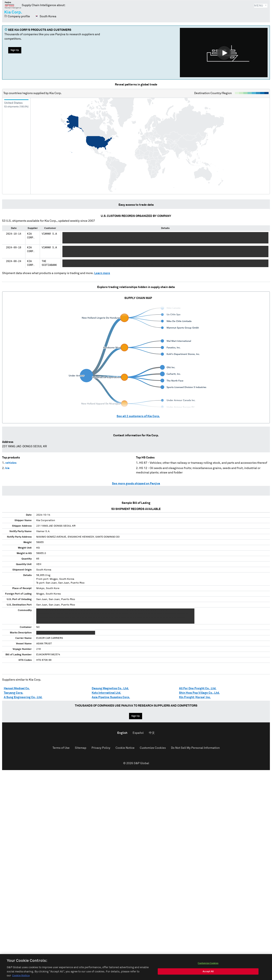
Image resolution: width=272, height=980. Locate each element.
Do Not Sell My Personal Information (195, 748)
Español (138, 733)
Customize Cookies (153, 748)
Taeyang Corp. (13, 693)
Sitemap (81, 748)
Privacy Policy (101, 748)
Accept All (208, 972)
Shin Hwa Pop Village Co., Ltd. (199, 693)
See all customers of (138, 416)
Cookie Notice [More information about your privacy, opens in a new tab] (21, 977)
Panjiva (13, 5)
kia (7, 468)
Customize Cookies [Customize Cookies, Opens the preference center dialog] (208, 964)
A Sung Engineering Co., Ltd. (23, 697)
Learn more (102, 273)
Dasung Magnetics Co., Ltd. (110, 688)
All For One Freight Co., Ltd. (198, 688)
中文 (152, 733)
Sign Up (15, 50)
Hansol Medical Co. (17, 688)
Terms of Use (61, 748)
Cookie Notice (125, 748)
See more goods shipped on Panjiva (136, 484)
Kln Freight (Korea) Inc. (195, 697)
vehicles (11, 463)
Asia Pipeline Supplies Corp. (111, 697)
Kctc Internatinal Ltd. (106, 693)
